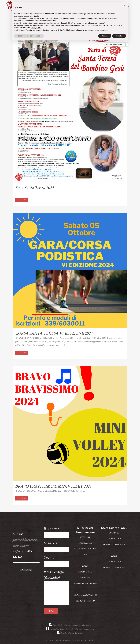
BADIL (91, 640)
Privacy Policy (27, 570)
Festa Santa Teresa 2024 (35, 188)
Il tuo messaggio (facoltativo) (56, 587)
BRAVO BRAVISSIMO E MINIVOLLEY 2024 (53, 486)
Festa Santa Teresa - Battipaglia (70, 633)
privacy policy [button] (36, 28)
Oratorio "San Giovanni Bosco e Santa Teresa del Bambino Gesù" (70, 629)
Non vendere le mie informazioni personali (89, 23)
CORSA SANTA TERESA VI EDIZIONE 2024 (54, 333)
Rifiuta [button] (105, 36)
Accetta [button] (119, 36)
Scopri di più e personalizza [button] (29, 36)
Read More (22, 200)
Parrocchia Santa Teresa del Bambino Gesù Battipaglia (70, 625)
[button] (125, 6)
